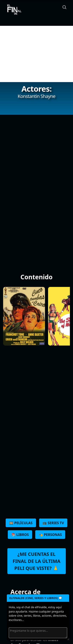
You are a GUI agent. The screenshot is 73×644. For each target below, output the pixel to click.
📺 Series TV (53, 523)
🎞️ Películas (21, 523)
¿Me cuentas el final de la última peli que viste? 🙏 (36, 561)
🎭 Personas (50, 535)
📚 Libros (20, 535)
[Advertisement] (36, 54)
